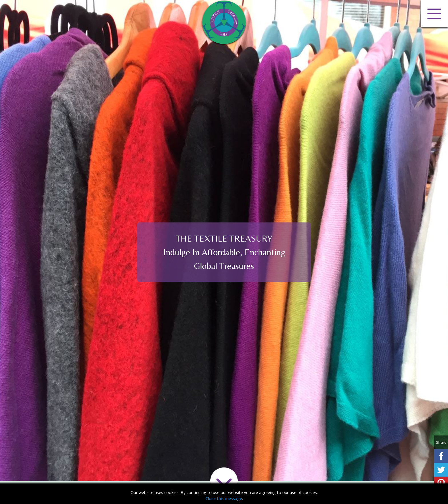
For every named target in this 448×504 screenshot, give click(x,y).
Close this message (224, 498)
